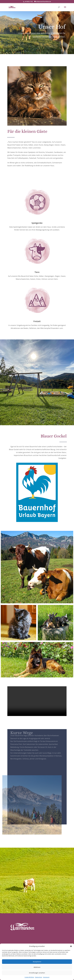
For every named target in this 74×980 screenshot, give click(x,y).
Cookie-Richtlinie (29, 977)
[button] (71, 946)
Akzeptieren (37, 962)
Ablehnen (37, 967)
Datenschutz (39, 977)
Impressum (46, 977)
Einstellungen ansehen (37, 973)
